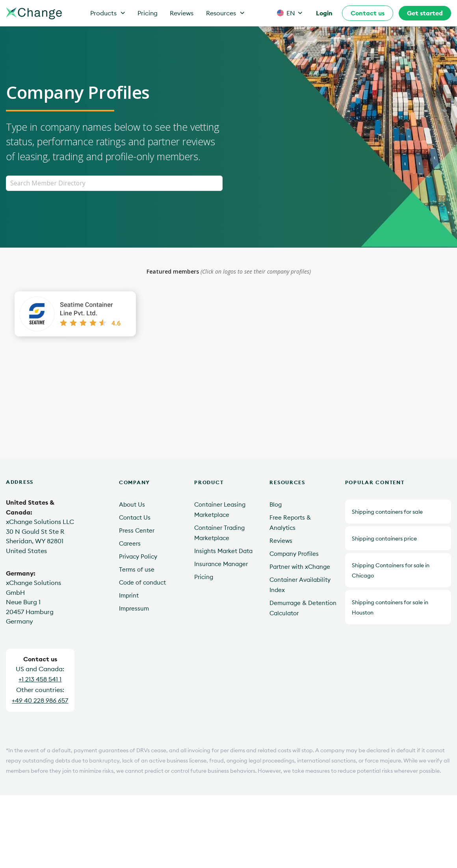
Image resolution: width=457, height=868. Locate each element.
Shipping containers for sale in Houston (390, 607)
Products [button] (108, 13)
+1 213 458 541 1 (40, 679)
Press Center (137, 531)
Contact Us (135, 518)
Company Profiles (294, 554)
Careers (130, 544)
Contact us (368, 13)
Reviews (182, 13)
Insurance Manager (221, 564)
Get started (425, 13)
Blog (276, 505)
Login (324, 13)
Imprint (129, 596)
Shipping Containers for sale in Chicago (391, 570)
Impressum (134, 609)
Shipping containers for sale (387, 512)
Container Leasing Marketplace (220, 510)
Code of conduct (142, 583)
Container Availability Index (300, 585)
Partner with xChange (300, 567)
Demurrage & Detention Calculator (303, 608)
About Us (132, 505)
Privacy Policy (138, 557)
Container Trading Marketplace (219, 533)
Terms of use (137, 570)
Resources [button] (225, 13)
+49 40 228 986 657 (40, 700)
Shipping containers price (384, 539)
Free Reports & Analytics (290, 523)
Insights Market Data (223, 551)
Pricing (148, 13)
